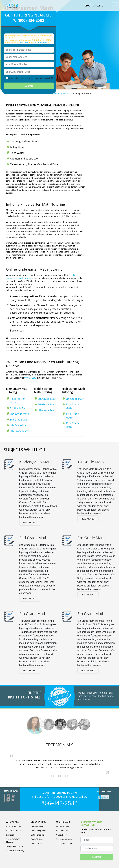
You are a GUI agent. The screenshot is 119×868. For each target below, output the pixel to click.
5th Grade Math (19, 431)
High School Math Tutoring (73, 391)
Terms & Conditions (64, 839)
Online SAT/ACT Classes (13, 841)
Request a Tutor (62, 827)
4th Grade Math (19, 426)
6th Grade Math (47, 399)
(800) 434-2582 (94, 6)
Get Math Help (37, 827)
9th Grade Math (75, 399)
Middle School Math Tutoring (43, 391)
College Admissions (14, 847)
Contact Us (11, 835)
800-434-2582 (30, 378)
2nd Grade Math (19, 414)
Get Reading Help (38, 831)
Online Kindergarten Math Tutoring (34, 270)
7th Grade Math (47, 405)
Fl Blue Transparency (15, 851)
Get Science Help (38, 835)
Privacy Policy (23, 42)
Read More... (30, 523)
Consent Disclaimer (64, 844)
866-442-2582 (59, 803)
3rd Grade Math (19, 420)
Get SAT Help (36, 844)
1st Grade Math (19, 409)
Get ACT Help (37, 839)
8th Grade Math (47, 411)
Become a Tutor (62, 831)
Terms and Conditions (40, 42)
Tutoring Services (13, 827)
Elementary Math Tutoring (17, 391)
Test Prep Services (14, 831)
